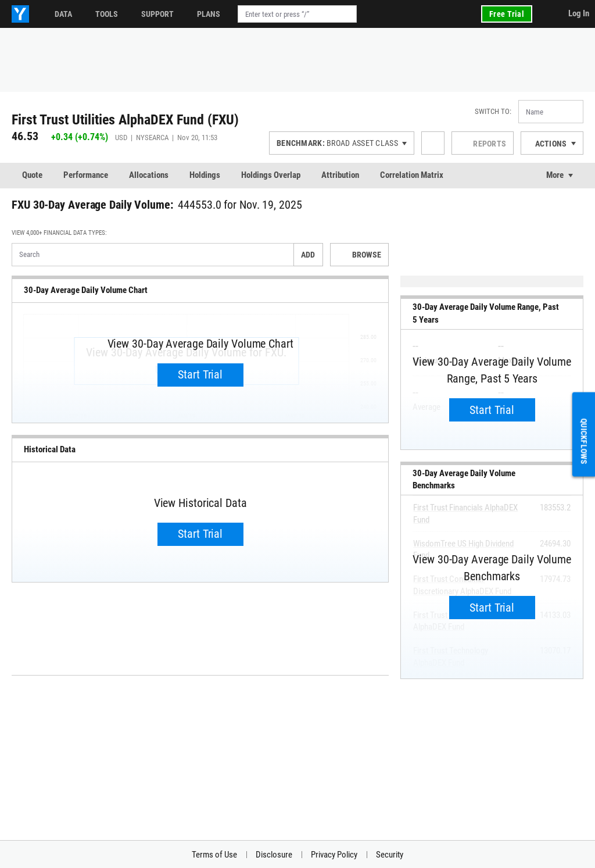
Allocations (149, 175)
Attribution (340, 175)
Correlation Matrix (412, 175)
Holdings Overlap (271, 175)
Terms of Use (214, 855)
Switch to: (493, 111)
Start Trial (200, 374)
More (555, 175)
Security (390, 855)
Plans (209, 14)
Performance (86, 175)
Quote (32, 175)
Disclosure (274, 855)
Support (157, 14)
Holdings (205, 175)
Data (63, 14)
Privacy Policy (334, 855)
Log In (579, 13)
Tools (107, 14)
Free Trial (507, 14)
